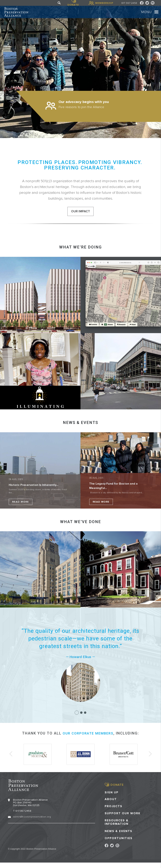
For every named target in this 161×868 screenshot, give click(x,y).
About (111, 804)
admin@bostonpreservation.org (32, 822)
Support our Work (123, 819)
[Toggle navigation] (152, 15)
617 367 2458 (129, 3)
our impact (81, 218)
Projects (113, 811)
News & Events (118, 836)
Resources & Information (117, 827)
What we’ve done (81, 528)
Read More (21, 508)
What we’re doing (80, 254)
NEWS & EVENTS (80, 429)
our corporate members (88, 740)
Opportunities (119, 843)
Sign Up (112, 798)
